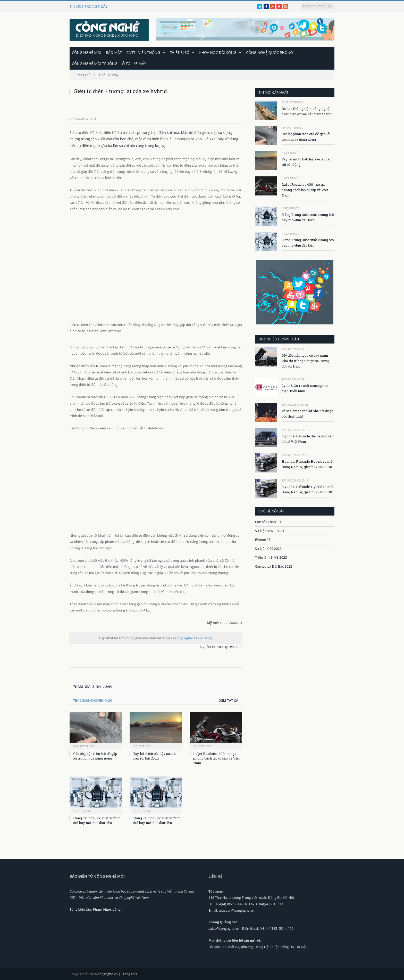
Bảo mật (114, 52)
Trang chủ (129, 974)
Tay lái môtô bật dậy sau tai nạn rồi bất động (155, 756)
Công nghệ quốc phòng (269, 52)
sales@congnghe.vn (224, 928)
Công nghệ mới (87, 52)
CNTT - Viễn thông (143, 52)
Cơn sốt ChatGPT (268, 521)
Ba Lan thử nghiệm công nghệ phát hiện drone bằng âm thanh (306, 111)
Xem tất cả (229, 700)
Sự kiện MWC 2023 (270, 530)
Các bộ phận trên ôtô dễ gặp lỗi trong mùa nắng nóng (95, 756)
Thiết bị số (180, 52)
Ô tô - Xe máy (134, 63)
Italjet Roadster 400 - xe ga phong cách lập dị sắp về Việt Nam (216, 758)
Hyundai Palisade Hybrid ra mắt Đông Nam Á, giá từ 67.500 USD (308, 464)
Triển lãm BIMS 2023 (271, 557)
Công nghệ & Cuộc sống (194, 638)
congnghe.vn (108, 974)
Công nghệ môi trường (95, 63)
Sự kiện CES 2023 (268, 548)
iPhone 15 (263, 539)
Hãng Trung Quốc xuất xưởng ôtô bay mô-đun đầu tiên (96, 820)
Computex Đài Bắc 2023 (274, 566)
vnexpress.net (230, 646)
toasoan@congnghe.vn (237, 910)
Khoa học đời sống (218, 52)
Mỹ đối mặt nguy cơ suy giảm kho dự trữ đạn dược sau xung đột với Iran (305, 361)
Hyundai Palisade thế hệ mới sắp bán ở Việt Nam (308, 439)
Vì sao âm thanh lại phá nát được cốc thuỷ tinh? (307, 413)
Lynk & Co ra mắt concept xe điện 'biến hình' (305, 388)
